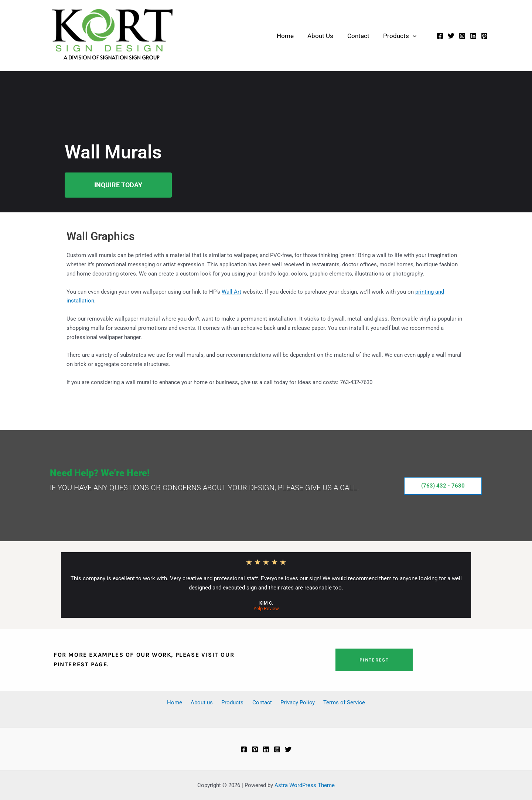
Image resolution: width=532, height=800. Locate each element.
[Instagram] (462, 36)
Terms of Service (337, 702)
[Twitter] (451, 36)
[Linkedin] (473, 36)
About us (207, 702)
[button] (408, 36)
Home (284, 36)
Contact (355, 36)
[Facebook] (440, 36)
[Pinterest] (484, 36)
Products (395, 36)
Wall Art (231, 292)
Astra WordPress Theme (305, 785)
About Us (318, 36)
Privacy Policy (293, 702)
